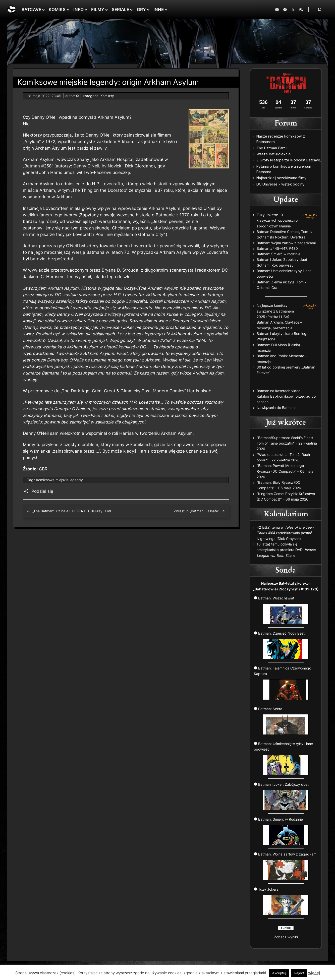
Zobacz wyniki (286, 937)
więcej (314, 973)
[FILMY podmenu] (106, 10)
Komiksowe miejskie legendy (60, 480)
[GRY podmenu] (148, 10)
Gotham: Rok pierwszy (275, 265)
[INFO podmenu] (86, 10)
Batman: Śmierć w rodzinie (278, 254)
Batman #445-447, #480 (277, 248)
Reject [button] (299, 973)
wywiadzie (39, 270)
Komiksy (107, 96)
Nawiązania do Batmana (277, 408)
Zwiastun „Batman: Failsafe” (197, 511)
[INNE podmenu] (166, 10)
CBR (43, 469)
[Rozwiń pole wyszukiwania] (319, 9)
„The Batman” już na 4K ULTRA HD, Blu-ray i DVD (72, 511)
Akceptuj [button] (279, 973)
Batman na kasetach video (278, 391)
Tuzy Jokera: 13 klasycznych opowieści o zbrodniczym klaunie (277, 220)
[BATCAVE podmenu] (43, 10)
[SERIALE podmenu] (131, 10)
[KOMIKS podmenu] (68, 10)
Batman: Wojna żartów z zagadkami (286, 243)
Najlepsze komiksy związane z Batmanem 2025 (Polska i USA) (275, 311)
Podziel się (42, 491)
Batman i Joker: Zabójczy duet (282, 259)
